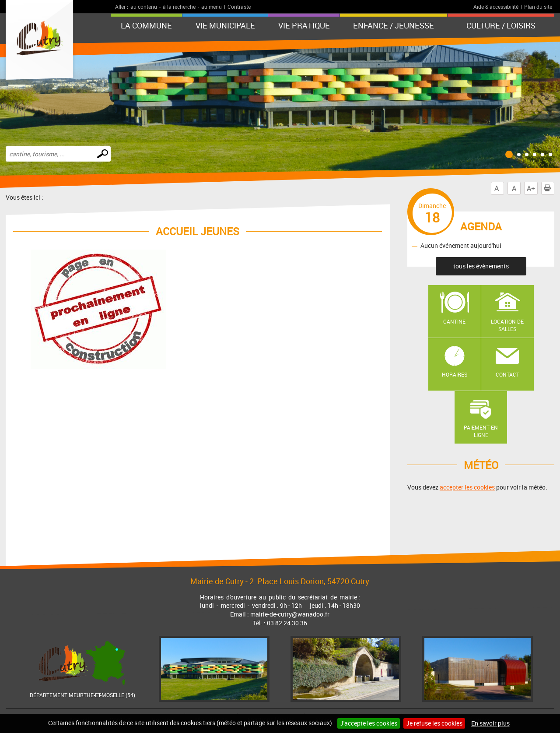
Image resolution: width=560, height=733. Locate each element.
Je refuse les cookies (434, 723)
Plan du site (538, 7)
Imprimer (549, 188)
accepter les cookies (467, 487)
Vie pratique (304, 25)
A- (497, 188)
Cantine (454, 321)
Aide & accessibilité (496, 7)
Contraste (239, 7)
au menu (212, 7)
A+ (531, 188)
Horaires (455, 374)
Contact (507, 374)
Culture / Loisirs (501, 25)
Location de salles (507, 325)
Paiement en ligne (481, 431)
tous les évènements (481, 266)
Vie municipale (225, 25)
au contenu (144, 7)
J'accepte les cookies (369, 723)
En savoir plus (490, 723)
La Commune (146, 25)
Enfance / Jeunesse (394, 25)
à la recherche (179, 7)
